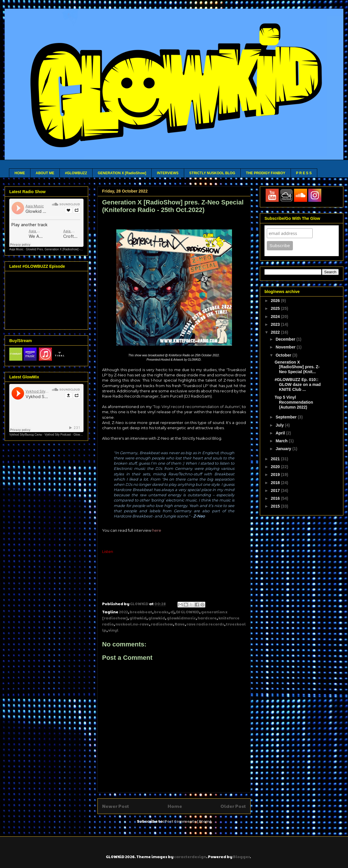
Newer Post (116, 806)
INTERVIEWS (168, 173)
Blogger (241, 857)
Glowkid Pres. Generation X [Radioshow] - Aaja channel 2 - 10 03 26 (70, 249)
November (286, 347)
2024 (276, 317)
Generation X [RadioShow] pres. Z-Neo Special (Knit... (297, 367)
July (280, 425)
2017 (276, 490)
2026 (276, 301)
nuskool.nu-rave (132, 624)
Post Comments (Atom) (188, 821)
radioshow (162, 624)
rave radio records (205, 624)
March (282, 441)
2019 (276, 475)
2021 (276, 459)
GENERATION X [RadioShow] (122, 173)
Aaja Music (16, 249)
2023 (276, 324)
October (284, 355)
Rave (180, 624)
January (284, 449)
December (286, 339)
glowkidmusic (181, 618)
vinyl (113, 630)
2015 (276, 506)
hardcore (207, 618)
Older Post (233, 806)
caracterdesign (190, 857)
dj (172, 612)
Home (175, 806)
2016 (276, 498)
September (287, 417)
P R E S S (304, 173)
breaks (161, 612)
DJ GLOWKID (188, 612)
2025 (276, 308)
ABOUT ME (45, 173)
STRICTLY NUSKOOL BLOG (212, 173)
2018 (276, 483)
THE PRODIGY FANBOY (266, 173)
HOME (20, 173)
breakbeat (141, 612)
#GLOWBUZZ (76, 173)
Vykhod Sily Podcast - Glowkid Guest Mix (71, 435)
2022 (123, 612)
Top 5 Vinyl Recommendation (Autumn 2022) (294, 402)
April (281, 433)
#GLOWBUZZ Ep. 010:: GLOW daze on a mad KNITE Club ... (298, 384)
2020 (276, 467)
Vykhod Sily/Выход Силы (26, 435)
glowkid (157, 618)
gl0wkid (138, 618)
